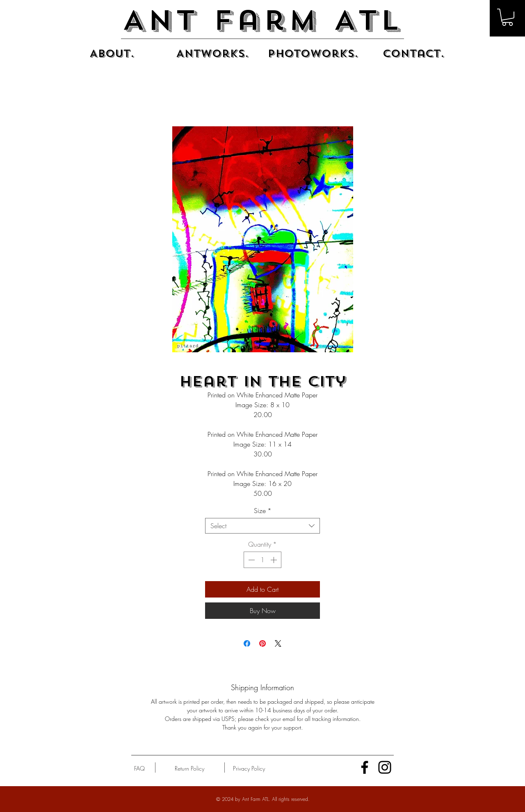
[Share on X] (278, 643)
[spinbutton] (262, 560)
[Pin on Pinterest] (262, 643)
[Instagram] (385, 767)
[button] (507, 17)
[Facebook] (365, 767)
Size (263, 511)
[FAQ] (139, 769)
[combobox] (262, 526)
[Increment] (274, 560)
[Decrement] (251, 560)
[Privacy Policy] (249, 769)
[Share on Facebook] (247, 643)
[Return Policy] (189, 769)
